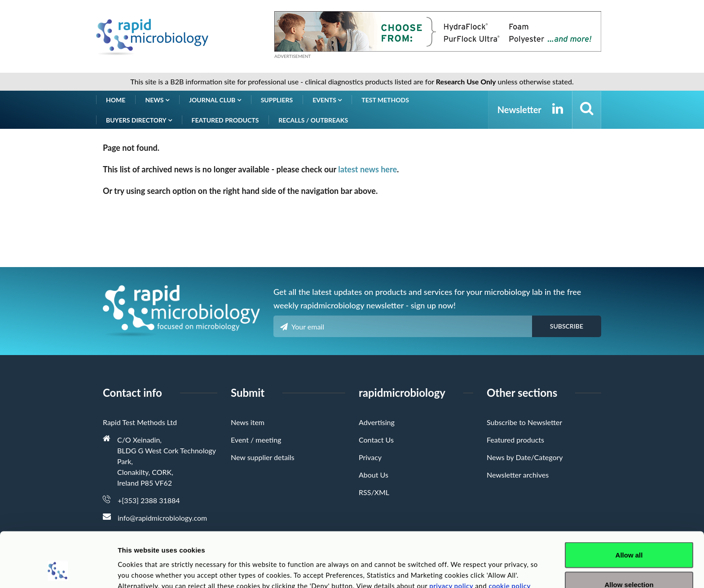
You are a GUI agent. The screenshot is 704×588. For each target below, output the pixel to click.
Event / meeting (256, 440)
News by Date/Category (525, 457)
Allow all (629, 505)
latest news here (367, 169)
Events (327, 100)
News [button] (157, 100)
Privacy (370, 457)
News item (248, 422)
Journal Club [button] (215, 100)
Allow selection (629, 535)
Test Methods (385, 100)
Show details (471, 565)
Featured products (225, 120)
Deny (629, 564)
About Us (374, 475)
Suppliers (277, 100)
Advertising (377, 422)
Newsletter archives (518, 475)
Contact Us (376, 440)
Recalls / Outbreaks (313, 120)
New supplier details (263, 457)
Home (116, 100)
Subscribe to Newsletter (524, 422)
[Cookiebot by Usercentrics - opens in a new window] (58, 570)
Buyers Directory (139, 120)
